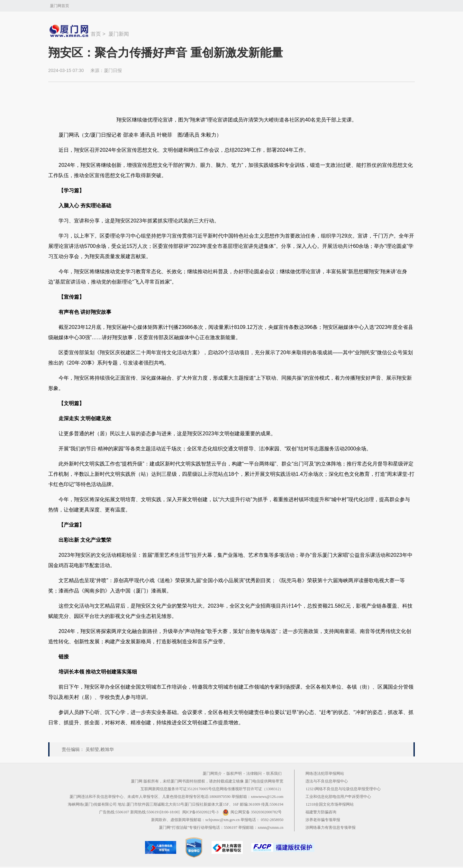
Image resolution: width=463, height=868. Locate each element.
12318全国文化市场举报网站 (330, 804)
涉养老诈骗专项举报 (323, 820)
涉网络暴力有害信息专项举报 (331, 827)
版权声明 (234, 773)
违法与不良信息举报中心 (327, 781)
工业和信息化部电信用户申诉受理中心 (338, 797)
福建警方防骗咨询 (321, 812)
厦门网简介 (212, 773)
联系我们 (274, 773)
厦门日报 (113, 70)
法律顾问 (254, 773)
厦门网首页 (59, 6)
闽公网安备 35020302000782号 (252, 812)
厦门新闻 (119, 34)
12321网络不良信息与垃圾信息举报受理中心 (343, 789)
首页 (96, 34)
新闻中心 (69, 31)
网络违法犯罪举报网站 (325, 773)
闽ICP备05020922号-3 (200, 812)
